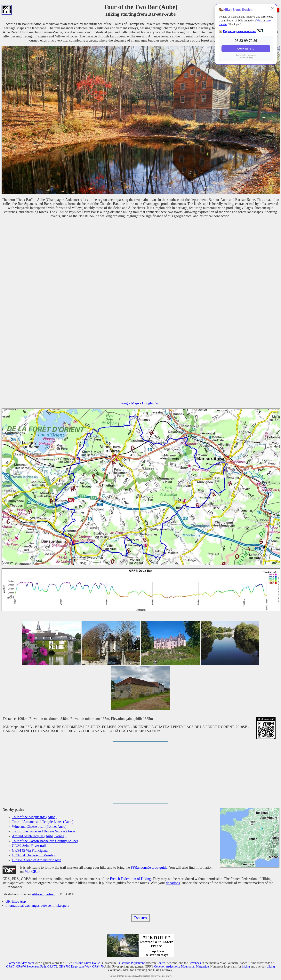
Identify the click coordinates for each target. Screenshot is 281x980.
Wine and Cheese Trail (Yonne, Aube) (39, 827)
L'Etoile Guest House (87, 963)
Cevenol (159, 966)
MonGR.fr (32, 872)
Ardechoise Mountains (180, 966)
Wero (259, 21)
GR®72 (52, 966)
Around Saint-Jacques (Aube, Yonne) (39, 836)
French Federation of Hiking (130, 879)
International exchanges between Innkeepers (37, 906)
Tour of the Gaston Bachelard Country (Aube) (45, 841)
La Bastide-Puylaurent (131, 963)
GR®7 (10, 966)
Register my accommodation (240, 31)
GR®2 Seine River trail (29, 846)
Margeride (202, 966)
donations (173, 883)
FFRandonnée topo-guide (149, 867)
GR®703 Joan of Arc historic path (37, 860)
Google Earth (152, 403)
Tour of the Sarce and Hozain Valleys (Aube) (44, 831)
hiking (246, 966)
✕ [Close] (272, 8)
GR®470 (98, 966)
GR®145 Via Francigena (30, 851)
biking (271, 966)
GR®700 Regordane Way (75, 966)
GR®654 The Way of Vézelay (34, 855)
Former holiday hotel (21, 963)
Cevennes (195, 963)
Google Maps (130, 403)
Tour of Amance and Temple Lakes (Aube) (43, 822)
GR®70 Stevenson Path (31, 966)
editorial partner (43, 894)
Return (140, 918)
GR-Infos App (16, 901)
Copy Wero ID (246, 49)
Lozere (161, 963)
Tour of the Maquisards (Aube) (34, 817)
